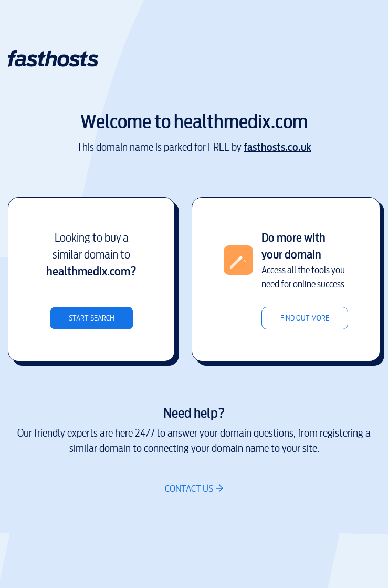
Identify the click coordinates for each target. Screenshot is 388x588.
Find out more (305, 318)
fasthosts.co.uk (277, 147)
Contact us (189, 488)
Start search (92, 318)
